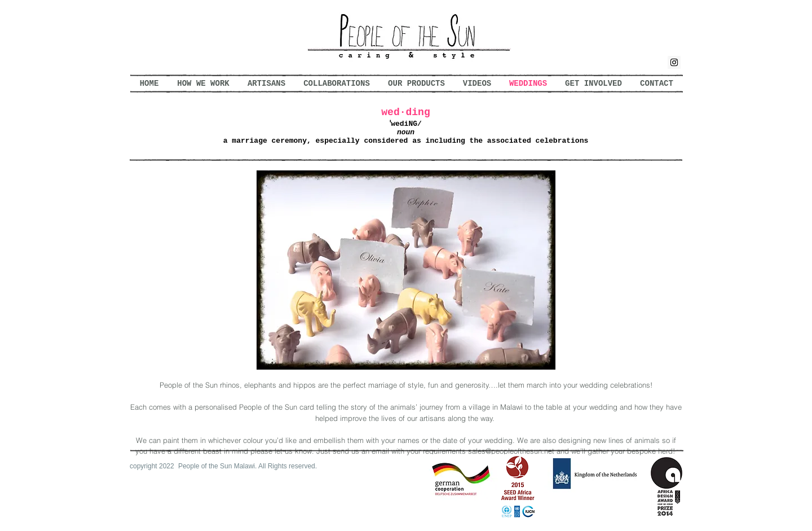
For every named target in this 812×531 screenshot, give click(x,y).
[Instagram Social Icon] (674, 62)
